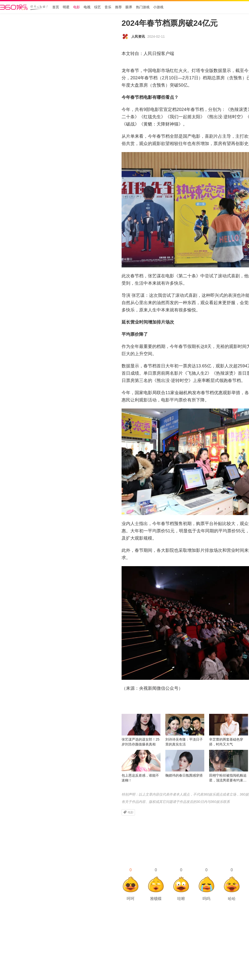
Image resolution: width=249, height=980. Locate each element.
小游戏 (158, 7)
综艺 (98, 7)
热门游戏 (143, 7)
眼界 (129, 7)
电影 (77, 7)
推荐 (118, 7)
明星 (66, 7)
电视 (87, 7)
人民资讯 (138, 36)
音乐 (108, 7)
